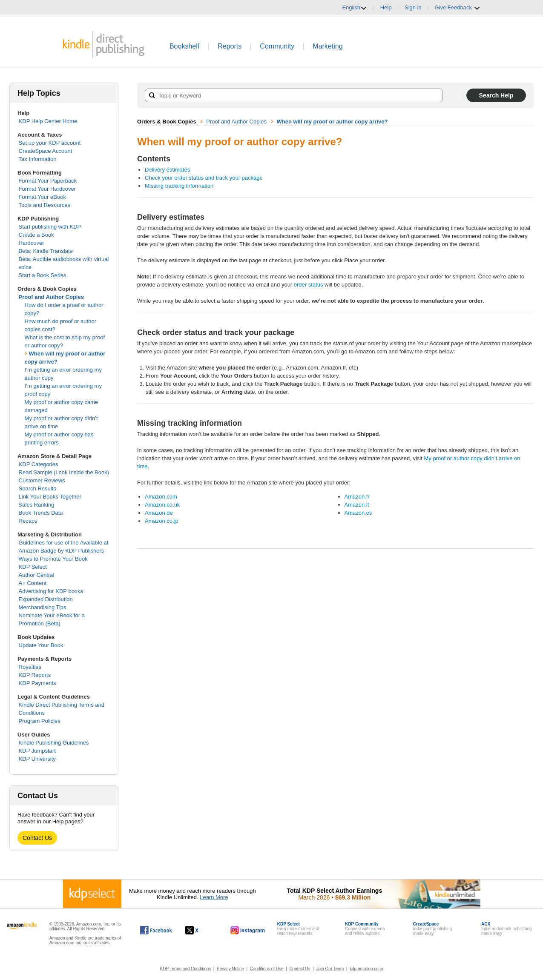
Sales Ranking (37, 505)
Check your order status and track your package (204, 178)
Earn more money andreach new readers (298, 929)
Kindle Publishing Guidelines (54, 743)
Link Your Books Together (50, 497)
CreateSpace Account (46, 151)
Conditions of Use (267, 969)
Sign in (413, 7)
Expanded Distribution (46, 599)
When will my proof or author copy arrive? (332, 122)
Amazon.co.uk (162, 505)
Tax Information (38, 159)
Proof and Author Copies (51, 297)
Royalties (30, 667)
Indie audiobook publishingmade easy (506, 929)
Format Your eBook (42, 197)
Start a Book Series (43, 275)
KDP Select (33, 567)
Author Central (37, 575)
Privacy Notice (230, 969)
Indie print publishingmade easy (433, 929)
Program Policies (40, 721)
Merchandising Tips (43, 607)
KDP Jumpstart (37, 751)
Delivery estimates (167, 170)
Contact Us (37, 838)
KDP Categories (39, 464)
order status (309, 285)
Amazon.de (159, 513)
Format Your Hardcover (47, 189)
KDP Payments (37, 683)
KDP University (37, 759)
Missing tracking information (179, 186)
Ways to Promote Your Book (53, 559)
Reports (230, 46)
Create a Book (36, 235)
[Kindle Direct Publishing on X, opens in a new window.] (201, 930)
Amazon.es (358, 513)
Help (386, 7)
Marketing (328, 46)
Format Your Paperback (48, 181)
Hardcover (32, 243)
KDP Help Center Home (48, 121)
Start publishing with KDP (50, 227)
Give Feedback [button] (457, 8)
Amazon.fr (357, 497)
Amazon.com (161, 497)
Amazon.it (357, 505)
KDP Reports (35, 675)
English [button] (355, 8)
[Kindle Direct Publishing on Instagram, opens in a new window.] (248, 930)
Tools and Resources (45, 205)
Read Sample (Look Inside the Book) (64, 472)
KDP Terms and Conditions (186, 969)
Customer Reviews (42, 480)
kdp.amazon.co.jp (366, 969)
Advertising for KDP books (51, 591)
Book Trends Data (41, 513)
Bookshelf (184, 46)
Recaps (28, 521)
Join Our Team (330, 969)
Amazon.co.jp (162, 521)
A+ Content (33, 583)
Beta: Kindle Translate (46, 251)
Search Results (37, 489)
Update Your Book (41, 645)
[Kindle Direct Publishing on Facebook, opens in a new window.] (156, 930)
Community (277, 46)
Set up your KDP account (50, 143)
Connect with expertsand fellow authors (365, 929)
